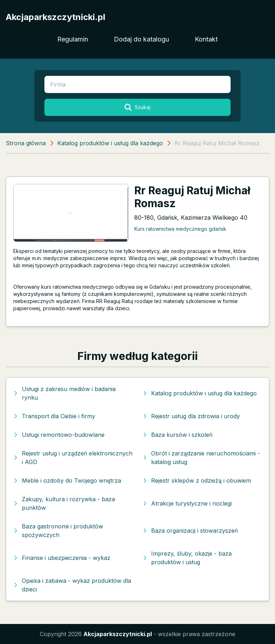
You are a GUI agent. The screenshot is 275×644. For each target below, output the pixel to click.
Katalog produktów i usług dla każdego (110, 143)
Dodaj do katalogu (141, 39)
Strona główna (26, 143)
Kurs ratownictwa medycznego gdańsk (180, 229)
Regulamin (73, 39)
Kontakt (206, 39)
